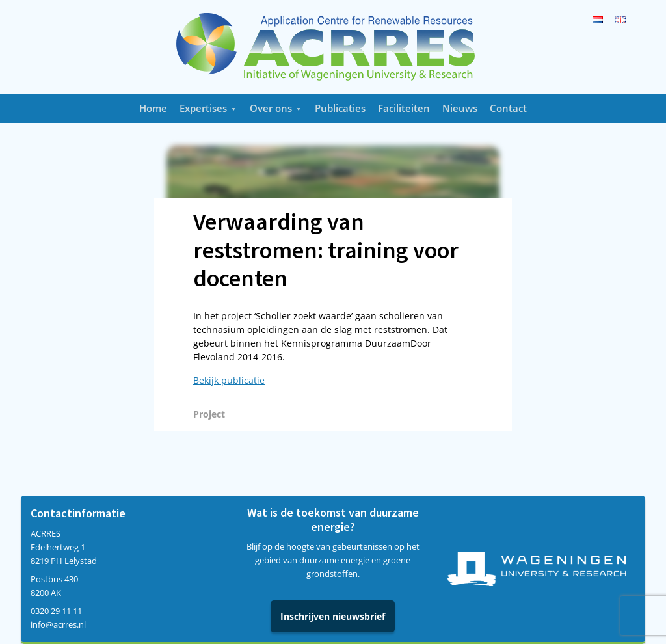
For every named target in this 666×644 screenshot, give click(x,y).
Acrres (333, 47)
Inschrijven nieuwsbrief (333, 616)
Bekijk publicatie (229, 380)
